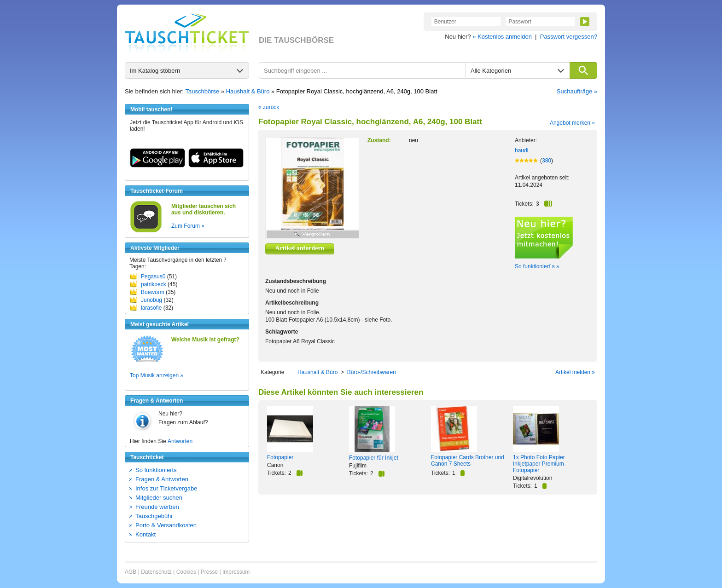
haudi (521, 150)
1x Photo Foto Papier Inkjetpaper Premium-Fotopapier (539, 464)
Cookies (186, 572)
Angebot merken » (572, 123)
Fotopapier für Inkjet (374, 458)
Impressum (236, 572)
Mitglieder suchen (159, 498)
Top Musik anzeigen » (157, 375)
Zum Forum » (188, 226)
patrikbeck (154, 284)
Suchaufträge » (577, 91)
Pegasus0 (153, 277)
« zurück (269, 107)
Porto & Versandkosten (166, 525)
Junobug (151, 300)
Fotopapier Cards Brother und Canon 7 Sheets (468, 461)
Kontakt (146, 534)
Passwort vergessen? (569, 37)
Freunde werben (157, 507)
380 (547, 161)
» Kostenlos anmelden (502, 37)
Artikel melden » (575, 372)
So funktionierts (156, 470)
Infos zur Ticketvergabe (166, 488)
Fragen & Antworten (162, 479)
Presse (209, 572)
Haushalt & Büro (248, 91)
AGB (131, 572)
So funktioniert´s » (537, 266)
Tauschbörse (203, 91)
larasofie (151, 308)
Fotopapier (280, 457)
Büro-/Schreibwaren (372, 372)
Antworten (180, 441)
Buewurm (153, 292)
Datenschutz (156, 572)
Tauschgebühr (154, 516)
